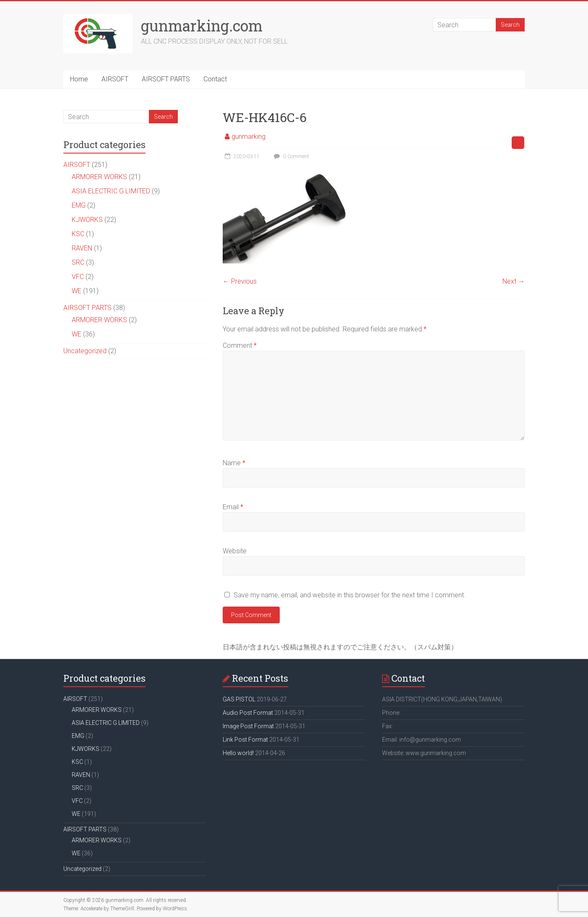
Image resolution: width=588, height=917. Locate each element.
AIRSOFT (115, 79)
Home (79, 79)
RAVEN (82, 248)
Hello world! (238, 753)
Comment (240, 345)
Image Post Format (248, 726)
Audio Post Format (248, 713)
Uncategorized (85, 351)
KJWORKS (87, 220)
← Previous (240, 281)
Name (234, 463)
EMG (79, 205)
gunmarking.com (202, 26)
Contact (215, 79)
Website (235, 551)
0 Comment (290, 156)
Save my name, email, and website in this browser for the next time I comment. (350, 595)
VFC (78, 277)
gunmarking (248, 137)
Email (233, 507)
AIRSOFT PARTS (166, 79)
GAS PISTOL (239, 699)
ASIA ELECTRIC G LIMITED (111, 191)
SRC (78, 262)
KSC (78, 234)
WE (77, 291)
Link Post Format (245, 740)
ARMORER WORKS (99, 177)
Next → (514, 281)
